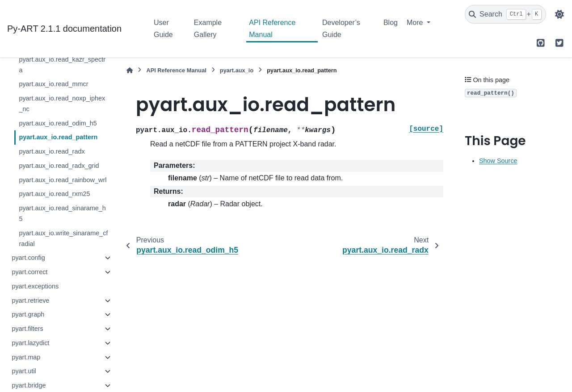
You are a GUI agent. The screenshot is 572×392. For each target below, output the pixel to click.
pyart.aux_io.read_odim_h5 (58, 123)
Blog (391, 23)
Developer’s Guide (341, 28)
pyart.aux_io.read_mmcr (53, 84)
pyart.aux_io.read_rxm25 (54, 194)
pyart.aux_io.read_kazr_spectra (62, 65)
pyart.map (26, 357)
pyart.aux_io (237, 70)
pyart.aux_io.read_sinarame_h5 (62, 213)
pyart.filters (27, 329)
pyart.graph (28, 314)
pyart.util (24, 371)
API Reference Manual (272, 28)
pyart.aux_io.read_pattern (58, 137)
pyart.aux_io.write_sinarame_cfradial (63, 238)
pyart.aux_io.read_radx (52, 151)
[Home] (130, 70)
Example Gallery (208, 28)
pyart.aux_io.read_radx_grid (59, 166)
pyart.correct (29, 272)
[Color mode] (559, 14)
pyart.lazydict (30, 343)
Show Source (498, 161)
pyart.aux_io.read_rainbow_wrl (63, 180)
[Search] (505, 14)
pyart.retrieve (30, 300)
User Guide (163, 28)
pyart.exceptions (35, 286)
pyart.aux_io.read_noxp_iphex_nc (62, 104)
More (416, 23)
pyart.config (28, 258)
